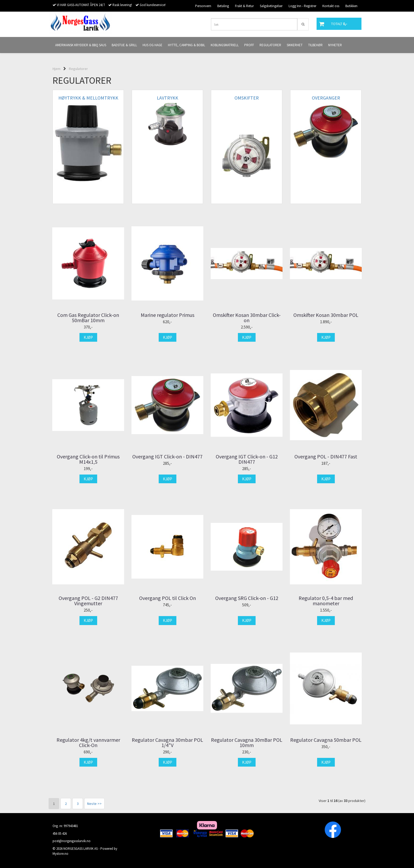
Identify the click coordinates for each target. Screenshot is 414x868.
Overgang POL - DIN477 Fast (326, 457)
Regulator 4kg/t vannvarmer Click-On (88, 743)
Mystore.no (60, 854)
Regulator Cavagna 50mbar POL (326, 740)
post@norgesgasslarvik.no (72, 841)
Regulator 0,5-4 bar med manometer (326, 601)
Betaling (223, 6)
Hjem (57, 69)
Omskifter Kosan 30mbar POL (326, 315)
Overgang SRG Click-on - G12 (247, 598)
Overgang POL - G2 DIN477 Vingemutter (88, 601)
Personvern (203, 6)
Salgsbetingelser (271, 6)
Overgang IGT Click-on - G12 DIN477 (247, 459)
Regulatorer (78, 69)
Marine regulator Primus (168, 315)
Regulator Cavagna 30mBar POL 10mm (247, 743)
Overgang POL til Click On (168, 598)
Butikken (351, 6)
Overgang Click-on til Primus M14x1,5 (88, 459)
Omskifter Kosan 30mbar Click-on (247, 318)
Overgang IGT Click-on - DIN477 (167, 457)
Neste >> (94, 804)
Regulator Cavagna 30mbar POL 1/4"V (167, 743)
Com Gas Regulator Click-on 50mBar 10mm (88, 318)
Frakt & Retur (244, 6)
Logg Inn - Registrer (302, 6)
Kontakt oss (331, 6)
